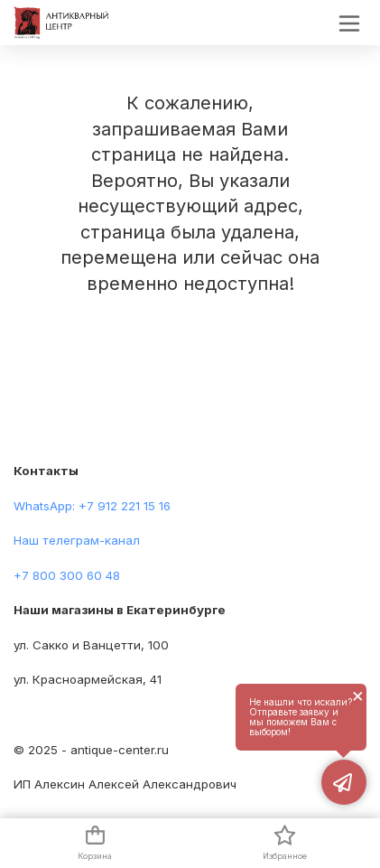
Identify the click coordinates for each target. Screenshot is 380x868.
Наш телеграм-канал (77, 540)
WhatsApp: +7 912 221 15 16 (92, 506)
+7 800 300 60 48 (67, 575)
